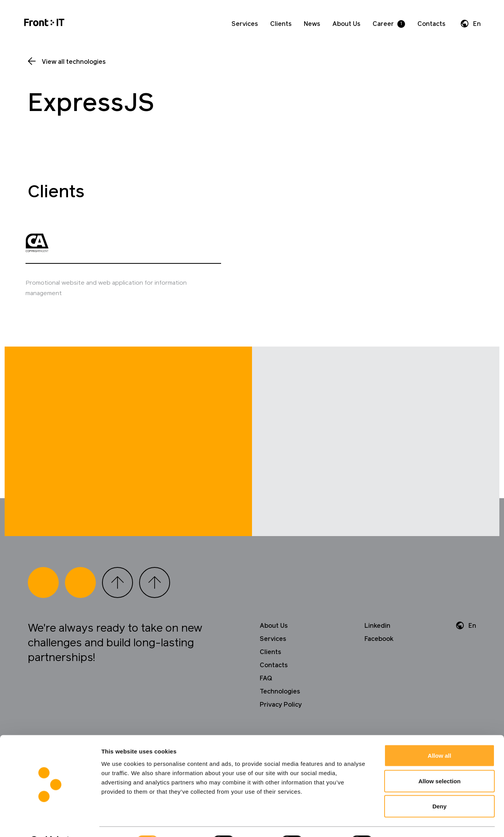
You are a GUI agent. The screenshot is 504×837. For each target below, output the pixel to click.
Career (383, 24)
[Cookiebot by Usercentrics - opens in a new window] (50, 822)
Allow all (440, 735)
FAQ (266, 699)
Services (245, 24)
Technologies (280, 712)
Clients (281, 24)
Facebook (379, 659)
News (312, 24)
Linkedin (377, 646)
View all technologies (74, 62)
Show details (406, 822)
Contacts (431, 24)
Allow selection (439, 761)
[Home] (44, 24)
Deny (440, 786)
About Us (346, 24)
